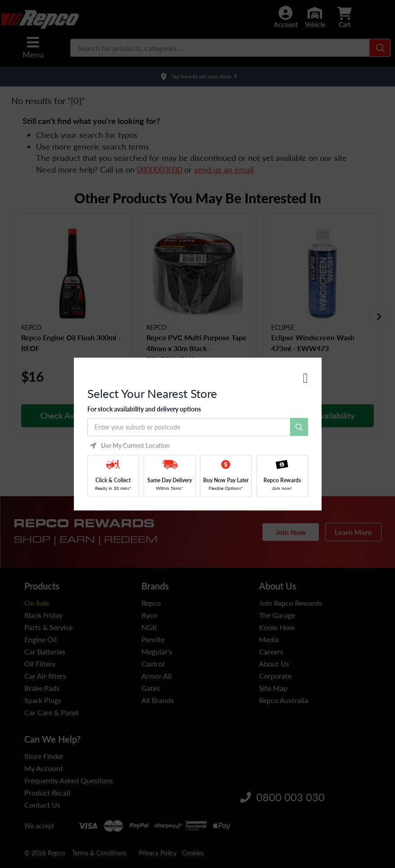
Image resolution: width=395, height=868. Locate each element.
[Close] (306, 378)
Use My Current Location (130, 445)
